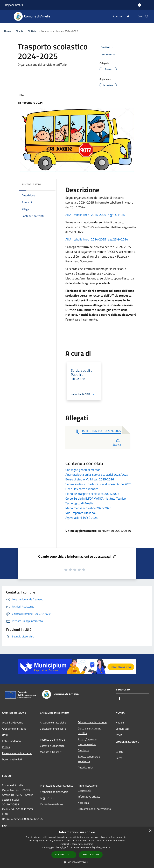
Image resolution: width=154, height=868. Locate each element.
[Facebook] (127, 16)
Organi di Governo (13, 722)
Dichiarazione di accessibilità (94, 809)
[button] (77, 862)
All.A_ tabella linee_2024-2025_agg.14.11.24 (95, 215)
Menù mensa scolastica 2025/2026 (88, 508)
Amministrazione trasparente (88, 788)
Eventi (119, 758)
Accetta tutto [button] (64, 855)
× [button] (150, 831)
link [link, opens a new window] (110, 847)
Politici (6, 747)
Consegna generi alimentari (83, 470)
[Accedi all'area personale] (139, 5)
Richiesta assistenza (52, 804)
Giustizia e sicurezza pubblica (89, 731)
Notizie (32, 31)
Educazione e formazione (92, 722)
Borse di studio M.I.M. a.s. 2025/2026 (90, 479)
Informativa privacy (89, 797)
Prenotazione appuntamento (57, 786)
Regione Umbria (14, 5)
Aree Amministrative (14, 729)
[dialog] (77, 848)
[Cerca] (147, 16)
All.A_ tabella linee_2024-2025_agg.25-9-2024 (97, 239)
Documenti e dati (12, 759)
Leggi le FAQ (47, 798)
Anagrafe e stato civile (53, 722)
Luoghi (120, 752)
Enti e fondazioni (12, 741)
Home (8, 31)
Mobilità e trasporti (51, 752)
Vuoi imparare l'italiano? (81, 513)
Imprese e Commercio (52, 740)
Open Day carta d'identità (82, 489)
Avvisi (119, 735)
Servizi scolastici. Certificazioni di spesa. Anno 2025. (99, 484)
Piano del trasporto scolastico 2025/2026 (92, 494)
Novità (20, 31)
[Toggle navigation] (7, 16)
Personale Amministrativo (17, 753)
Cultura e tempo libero (53, 729)
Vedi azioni (108, 55)
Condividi (108, 48)
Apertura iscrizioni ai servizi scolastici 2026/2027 (97, 475)
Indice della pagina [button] (32, 184)
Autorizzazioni (86, 767)
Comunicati (122, 729)
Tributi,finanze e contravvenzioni (87, 742)
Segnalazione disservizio (54, 792)
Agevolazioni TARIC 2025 (82, 518)
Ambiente (83, 750)
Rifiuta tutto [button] (91, 854)
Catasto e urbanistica (52, 746)
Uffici (5, 735)
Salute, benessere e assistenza (89, 759)
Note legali (84, 803)
